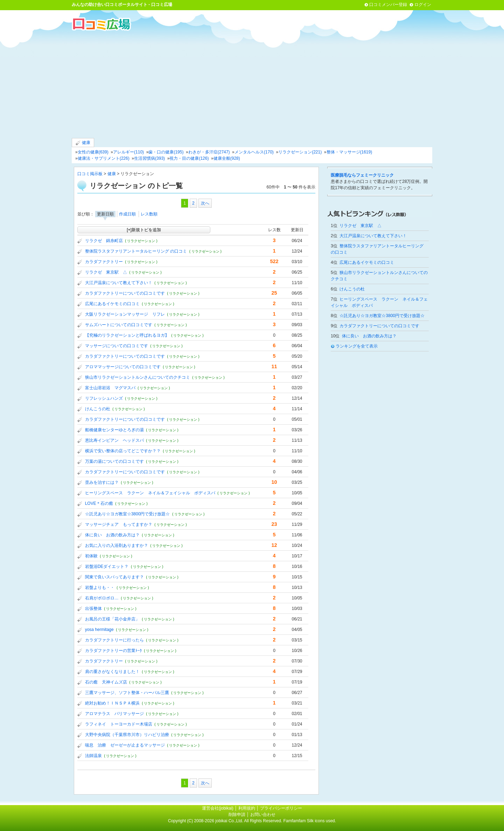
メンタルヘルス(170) (254, 152)
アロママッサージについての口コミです (123, 367)
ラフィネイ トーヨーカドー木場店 (119, 724)
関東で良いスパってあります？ (114, 577)
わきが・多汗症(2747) (209, 152)
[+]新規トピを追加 (144, 230)
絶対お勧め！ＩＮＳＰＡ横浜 (112, 703)
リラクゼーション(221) (300, 152)
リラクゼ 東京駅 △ (106, 272)
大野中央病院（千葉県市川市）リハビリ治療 (127, 735)
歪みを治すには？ (102, 482)
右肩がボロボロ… (102, 598)
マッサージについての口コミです (117, 346)
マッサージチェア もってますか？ (119, 524)
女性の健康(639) (93, 152)
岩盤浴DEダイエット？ (107, 566)
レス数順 (149, 214)
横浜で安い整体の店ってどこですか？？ (123, 451)
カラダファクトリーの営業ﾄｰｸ (113, 651)
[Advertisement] (252, 84)
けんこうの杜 (98, 409)
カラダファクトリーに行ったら (114, 640)
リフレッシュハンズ (104, 398)
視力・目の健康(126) (189, 158)
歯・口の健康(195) (166, 152)
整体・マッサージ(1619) (349, 152)
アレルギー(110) (128, 152)
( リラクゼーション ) (141, 241)
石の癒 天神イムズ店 (106, 682)
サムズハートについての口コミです (119, 325)
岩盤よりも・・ (100, 588)
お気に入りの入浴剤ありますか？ (117, 545)
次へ (205, 203)
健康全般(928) (227, 158)
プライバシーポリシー (281, 808)
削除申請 (237, 815)
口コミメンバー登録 (388, 5)
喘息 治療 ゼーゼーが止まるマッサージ (125, 745)
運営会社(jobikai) (218, 808)
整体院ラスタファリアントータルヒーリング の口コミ (136, 251)
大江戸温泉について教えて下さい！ (119, 283)
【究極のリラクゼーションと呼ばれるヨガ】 (127, 335)
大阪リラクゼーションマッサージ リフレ (125, 314)
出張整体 (93, 609)
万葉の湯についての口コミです (114, 461)
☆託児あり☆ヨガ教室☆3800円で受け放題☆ (128, 514)
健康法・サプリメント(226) (104, 158)
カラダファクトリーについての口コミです (125, 293)
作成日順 (127, 214)
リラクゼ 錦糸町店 (104, 241)
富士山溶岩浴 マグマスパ (110, 388)
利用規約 (247, 808)
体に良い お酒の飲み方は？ (112, 535)
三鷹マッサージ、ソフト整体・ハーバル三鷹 (127, 693)
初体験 (91, 556)
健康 (83, 143)
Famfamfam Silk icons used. (310, 821)
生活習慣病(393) (149, 158)
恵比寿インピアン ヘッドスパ (114, 440)
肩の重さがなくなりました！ (112, 672)
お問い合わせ (263, 815)
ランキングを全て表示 (357, 346)
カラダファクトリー (104, 262)
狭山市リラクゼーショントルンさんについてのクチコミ (138, 377)
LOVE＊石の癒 (99, 503)
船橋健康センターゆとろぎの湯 (114, 430)
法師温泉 (93, 756)
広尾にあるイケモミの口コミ (112, 304)
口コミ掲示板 (90, 174)
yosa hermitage (99, 630)
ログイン (423, 5)
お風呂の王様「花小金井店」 (112, 619)
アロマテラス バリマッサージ (114, 714)
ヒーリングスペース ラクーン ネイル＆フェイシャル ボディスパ (150, 493)
